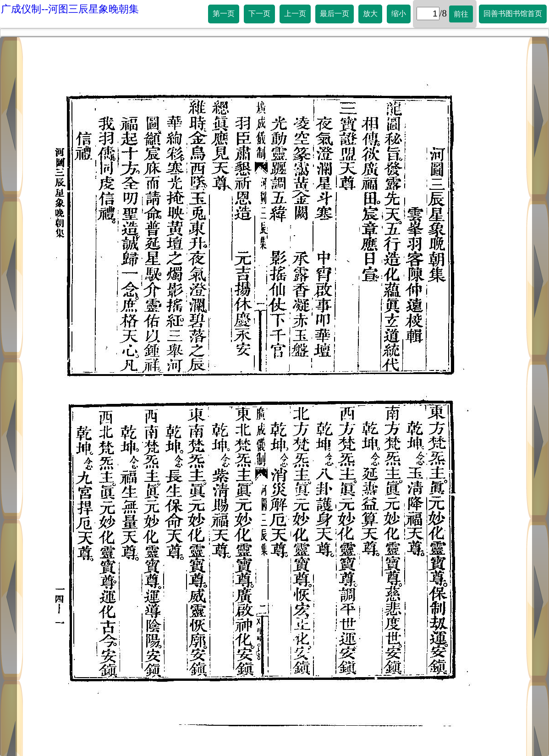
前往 (461, 14)
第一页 (224, 14)
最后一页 (335, 14)
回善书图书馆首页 (513, 14)
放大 (370, 14)
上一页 (295, 14)
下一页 (259, 14)
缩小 (399, 14)
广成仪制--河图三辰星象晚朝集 (70, 9)
